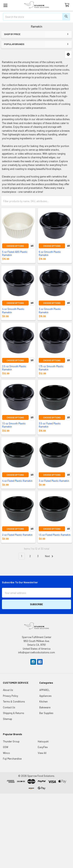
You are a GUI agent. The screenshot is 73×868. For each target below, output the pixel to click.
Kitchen (44, 701)
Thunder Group (11, 741)
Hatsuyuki (43, 741)
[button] (68, 54)
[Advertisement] (36, 830)
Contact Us (9, 707)
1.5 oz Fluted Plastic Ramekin (55, 535)
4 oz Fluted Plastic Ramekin (17, 481)
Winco (6, 753)
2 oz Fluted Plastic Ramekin (17, 535)
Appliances (45, 696)
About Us (8, 690)
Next (50, 556)
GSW (6, 747)
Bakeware (45, 707)
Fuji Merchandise (12, 759)
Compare (32, 246)
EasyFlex (43, 747)
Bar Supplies (46, 713)
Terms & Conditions (14, 701)
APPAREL (44, 690)
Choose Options (15, 246)
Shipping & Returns (14, 713)
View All (42, 753)
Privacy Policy (11, 696)
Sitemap (7, 719)
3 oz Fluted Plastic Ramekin (54, 481)
